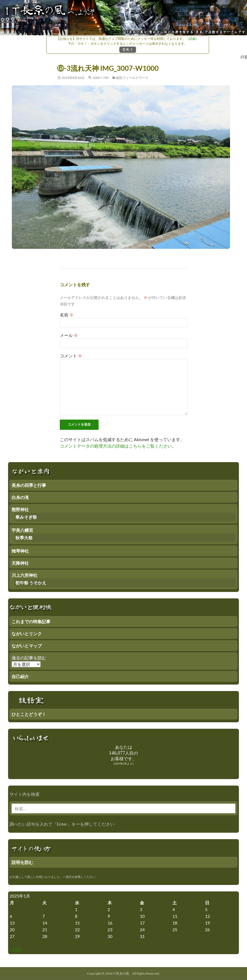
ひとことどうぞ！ (29, 714)
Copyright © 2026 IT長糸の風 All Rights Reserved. (123, 973)
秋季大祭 (24, 538)
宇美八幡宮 (22, 530)
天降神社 (20, 563)
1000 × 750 (100, 78)
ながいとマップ (27, 646)
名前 (67, 315)
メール (69, 335)
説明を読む (22, 862)
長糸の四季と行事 (29, 485)
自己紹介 (20, 676)
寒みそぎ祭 (26, 517)
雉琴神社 (20, 551)
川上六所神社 (25, 575)
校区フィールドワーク (132, 78)
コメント (71, 356)
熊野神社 (20, 509)
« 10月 (15, 949)
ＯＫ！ (128, 49)
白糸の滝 (20, 497)
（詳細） (192, 39)
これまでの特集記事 (31, 621)
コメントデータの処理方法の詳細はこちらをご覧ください (116, 446)
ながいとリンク (27, 634)
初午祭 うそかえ (31, 583)
